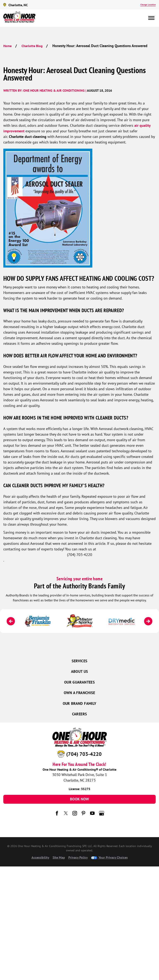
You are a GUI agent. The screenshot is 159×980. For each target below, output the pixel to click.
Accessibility (40, 857)
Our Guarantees (79, 682)
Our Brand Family (80, 703)
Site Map (59, 857)
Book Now (79, 799)
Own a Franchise (79, 693)
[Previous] (11, 621)
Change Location (148, 5)
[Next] (148, 621)
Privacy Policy (78, 857)
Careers (80, 714)
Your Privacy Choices (109, 857)
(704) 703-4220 (84, 754)
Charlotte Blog (32, 46)
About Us (80, 671)
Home (7, 46)
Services (80, 661)
